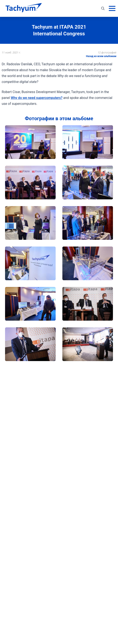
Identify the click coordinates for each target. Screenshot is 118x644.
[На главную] (24, 8)
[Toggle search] (103, 8)
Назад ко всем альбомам (101, 56)
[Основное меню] (112, 8)
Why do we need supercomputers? (37, 98)
